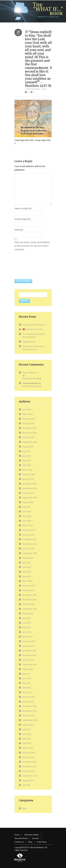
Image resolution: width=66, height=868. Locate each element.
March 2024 (28, 525)
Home (17, 835)
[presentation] (27, 265)
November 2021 (30, 655)
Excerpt (35, 838)
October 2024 (28, 493)
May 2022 (27, 627)
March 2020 (28, 748)
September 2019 (30, 776)
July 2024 (26, 507)
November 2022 (30, 600)
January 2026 (28, 423)
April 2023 (27, 576)
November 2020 (30, 711)
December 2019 (29, 762)
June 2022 (27, 623)
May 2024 (27, 516)
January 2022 (28, 646)
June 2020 (27, 734)
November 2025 (30, 433)
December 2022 (29, 595)
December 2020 (29, 706)
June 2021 (27, 678)
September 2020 (30, 720)
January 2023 (28, 590)
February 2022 (29, 641)
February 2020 (29, 753)
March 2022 (28, 637)
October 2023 (28, 549)
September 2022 (30, 609)
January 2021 (28, 702)
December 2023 (29, 539)
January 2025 (28, 479)
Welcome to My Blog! (32, 379)
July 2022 (26, 618)
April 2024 (27, 521)
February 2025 (29, 474)
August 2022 (28, 613)
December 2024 (29, 484)
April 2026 (27, 409)
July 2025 (26, 451)
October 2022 (28, 604)
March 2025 (28, 470)
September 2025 (30, 442)
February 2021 (29, 697)
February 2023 (29, 586)
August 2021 (28, 669)
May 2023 (27, 572)
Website (19, 230)
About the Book (21, 838)
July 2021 (26, 674)
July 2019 (26, 785)
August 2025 (28, 447)
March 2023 (28, 581)
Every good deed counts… (34, 325)
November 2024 (30, 488)
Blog (44, 89)
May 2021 (27, 683)
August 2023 (28, 558)
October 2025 (28, 437)
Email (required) (23, 219)
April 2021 (27, 688)
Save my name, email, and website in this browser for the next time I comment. (32, 246)
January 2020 (28, 757)
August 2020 (28, 725)
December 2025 (29, 428)
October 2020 (28, 715)
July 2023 (26, 562)
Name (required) (23, 208)
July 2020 (26, 729)
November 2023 (30, 544)
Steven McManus (32, 89)
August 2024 (28, 502)
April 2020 (27, 743)
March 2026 (28, 414)
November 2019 (30, 766)
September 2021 (30, 664)
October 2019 (28, 771)
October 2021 (28, 660)
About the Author (32, 835)
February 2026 (29, 419)
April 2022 (27, 632)
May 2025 (27, 460)
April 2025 (27, 465)
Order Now (42, 842)
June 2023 (27, 567)
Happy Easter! (29, 342)
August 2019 (28, 780)
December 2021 (29, 651)
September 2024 (30, 498)
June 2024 (27, 511)
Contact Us (19, 842)
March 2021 (28, 692)
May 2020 (27, 739)
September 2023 (30, 553)
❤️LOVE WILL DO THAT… (33, 329)
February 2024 (29, 530)
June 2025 (27, 456)
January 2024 (28, 535)
